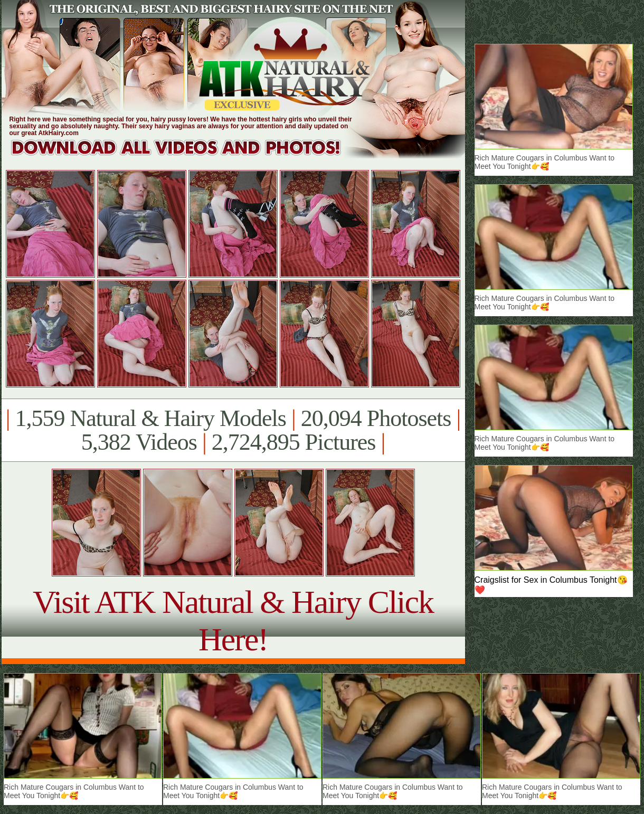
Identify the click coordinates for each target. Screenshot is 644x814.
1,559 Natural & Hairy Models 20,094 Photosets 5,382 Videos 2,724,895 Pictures (233, 430)
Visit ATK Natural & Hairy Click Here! (233, 621)
